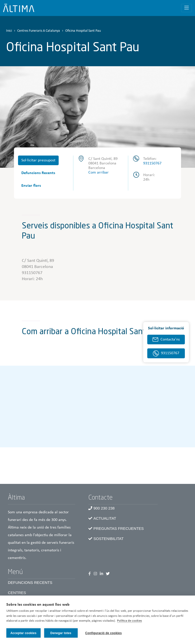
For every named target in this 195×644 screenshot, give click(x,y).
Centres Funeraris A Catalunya (39, 31)
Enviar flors (31, 186)
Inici (9, 31)
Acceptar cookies (23, 633)
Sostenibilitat (109, 539)
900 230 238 (104, 508)
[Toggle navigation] (187, 8)
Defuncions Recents (38, 173)
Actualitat (105, 518)
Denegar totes (61, 633)
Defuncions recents (30, 582)
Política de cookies (129, 621)
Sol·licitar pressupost (38, 160)
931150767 (152, 163)
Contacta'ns (170, 340)
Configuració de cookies (104, 633)
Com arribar (99, 173)
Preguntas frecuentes (119, 528)
